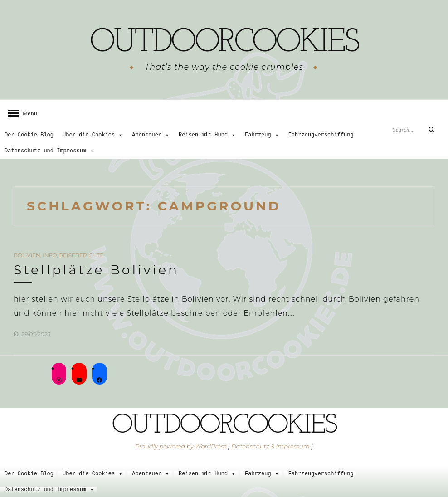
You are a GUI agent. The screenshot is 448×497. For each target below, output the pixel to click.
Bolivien (27, 255)
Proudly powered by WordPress (181, 446)
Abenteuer (151, 135)
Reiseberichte (81, 255)
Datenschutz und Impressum (49, 151)
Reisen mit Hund (207, 135)
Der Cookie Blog (29, 135)
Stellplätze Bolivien (96, 270)
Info (50, 255)
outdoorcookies (224, 43)
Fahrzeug (262, 135)
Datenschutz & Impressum (270, 446)
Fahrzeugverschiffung (321, 135)
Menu (27, 113)
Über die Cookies (93, 135)
